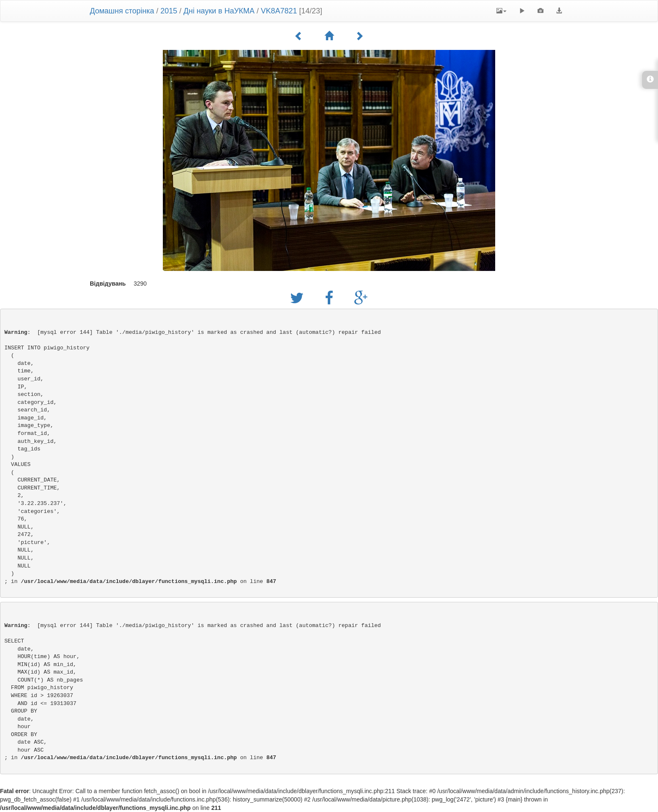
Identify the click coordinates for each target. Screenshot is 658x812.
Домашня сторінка (122, 11)
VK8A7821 (279, 11)
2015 (169, 11)
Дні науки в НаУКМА (219, 11)
